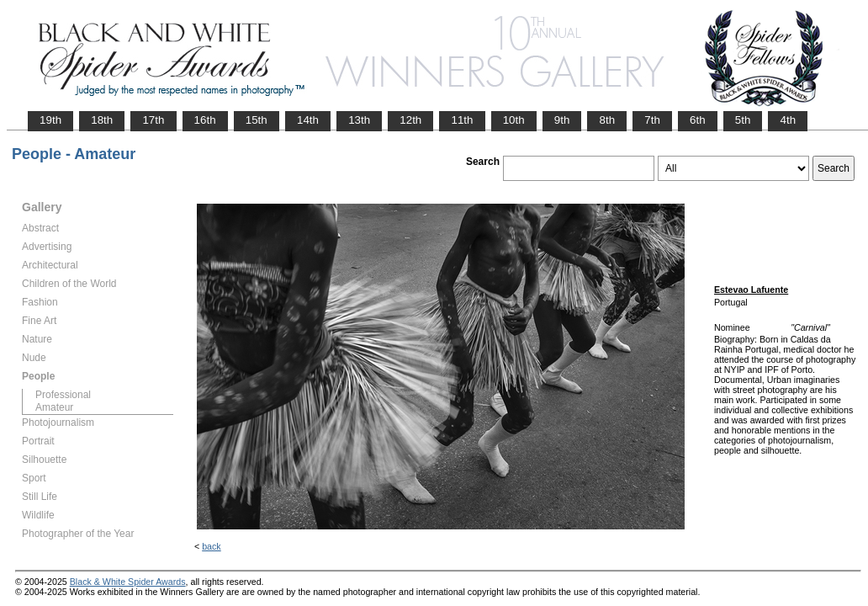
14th (308, 120)
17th (153, 120)
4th (788, 120)
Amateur (54, 407)
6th (698, 120)
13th (359, 120)
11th (462, 120)
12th (410, 120)
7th (652, 120)
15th (257, 120)
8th (607, 120)
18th (102, 120)
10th (514, 120)
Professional (63, 395)
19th (50, 120)
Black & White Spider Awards (128, 582)
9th (562, 120)
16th (205, 120)
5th (743, 120)
